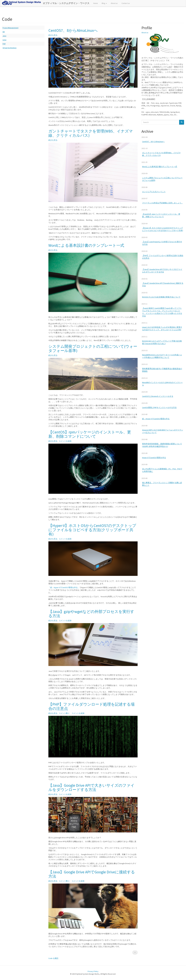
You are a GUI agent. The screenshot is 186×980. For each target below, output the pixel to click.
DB (4, 32)
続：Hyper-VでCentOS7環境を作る (156, 419)
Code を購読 (53, 958)
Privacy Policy (93, 971)
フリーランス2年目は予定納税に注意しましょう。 (163, 203)
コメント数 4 (64, 881)
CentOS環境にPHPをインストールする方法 (159, 407)
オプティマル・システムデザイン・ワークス (66, 3)
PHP (4, 44)
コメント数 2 (64, 713)
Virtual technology (10, 48)
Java (4, 36)
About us (114, 3)
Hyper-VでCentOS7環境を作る (154, 458)
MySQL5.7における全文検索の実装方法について (161, 297)
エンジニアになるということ (154, 192)
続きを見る (53, 35)
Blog (104, 3)
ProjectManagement (10, 28)
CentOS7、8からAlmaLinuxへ (153, 142)
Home (96, 3)
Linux (4, 40)
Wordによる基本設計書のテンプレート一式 (160, 167)
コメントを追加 (65, 441)
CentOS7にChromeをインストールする (158, 396)
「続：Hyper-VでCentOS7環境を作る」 (64, 587)
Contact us (126, 3)
